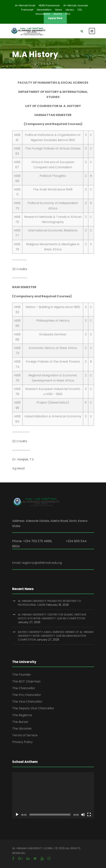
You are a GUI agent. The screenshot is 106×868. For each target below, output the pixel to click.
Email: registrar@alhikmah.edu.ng (37, 563)
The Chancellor (24, 688)
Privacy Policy (22, 742)
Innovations (43, 14)
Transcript (27, 10)
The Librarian (22, 729)
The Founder (22, 675)
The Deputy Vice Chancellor (33, 708)
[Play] (17, 815)
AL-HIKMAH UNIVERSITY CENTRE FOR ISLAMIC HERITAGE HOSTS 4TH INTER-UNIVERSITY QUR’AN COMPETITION (52, 616)
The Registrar (22, 715)
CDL (80, 10)
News (59, 10)
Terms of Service (25, 735)
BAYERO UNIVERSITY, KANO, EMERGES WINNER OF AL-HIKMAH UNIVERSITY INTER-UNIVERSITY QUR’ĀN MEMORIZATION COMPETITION (56, 636)
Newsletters (44, 10)
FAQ (68, 14)
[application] (53, 795)
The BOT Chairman (26, 681)
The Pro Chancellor (27, 695)
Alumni (58, 14)
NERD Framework (49, 5)
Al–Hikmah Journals (76, 5)
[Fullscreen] (89, 815)
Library (70, 10)
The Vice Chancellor (27, 702)
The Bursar (20, 722)
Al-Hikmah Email (25, 5)
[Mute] (83, 815)
